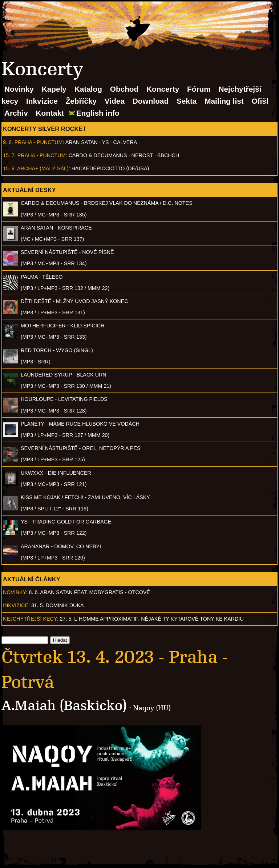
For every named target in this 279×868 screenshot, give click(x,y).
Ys (106, 142)
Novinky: (15, 592)
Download (151, 101)
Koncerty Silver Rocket (45, 129)
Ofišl (260, 101)
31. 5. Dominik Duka (58, 605)
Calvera (125, 142)
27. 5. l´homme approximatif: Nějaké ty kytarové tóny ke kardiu (152, 619)
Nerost (142, 155)
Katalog (88, 89)
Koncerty (163, 89)
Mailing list (224, 101)
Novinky (19, 89)
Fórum (199, 89)
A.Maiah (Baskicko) (64, 706)
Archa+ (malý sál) (43, 168)
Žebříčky (81, 101)
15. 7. (9, 155)
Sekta (187, 101)
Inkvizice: (16, 605)
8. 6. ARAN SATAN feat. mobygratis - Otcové (90, 592)
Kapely (54, 89)
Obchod (124, 89)
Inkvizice (42, 101)
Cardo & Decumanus (98, 155)
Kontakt (50, 113)
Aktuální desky (29, 190)
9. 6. (8, 142)
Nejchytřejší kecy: (31, 619)
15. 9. (9, 168)
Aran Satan (82, 142)
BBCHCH (168, 155)
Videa (115, 101)
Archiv (16, 113)
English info (98, 113)
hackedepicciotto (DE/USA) (110, 168)
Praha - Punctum (39, 142)
